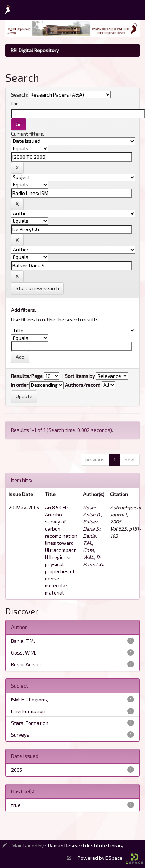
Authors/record (83, 385)
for (14, 104)
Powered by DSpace (110, 858)
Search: (19, 95)
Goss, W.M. (24, 653)
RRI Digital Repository (35, 50)
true (16, 805)
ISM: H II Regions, (30, 699)
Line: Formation (28, 711)
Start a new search (37, 288)
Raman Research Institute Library (86, 845)
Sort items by (80, 376)
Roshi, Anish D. (27, 664)
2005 (17, 770)
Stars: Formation (30, 723)
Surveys (20, 735)
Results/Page (27, 376)
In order (20, 385)
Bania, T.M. (23, 641)
